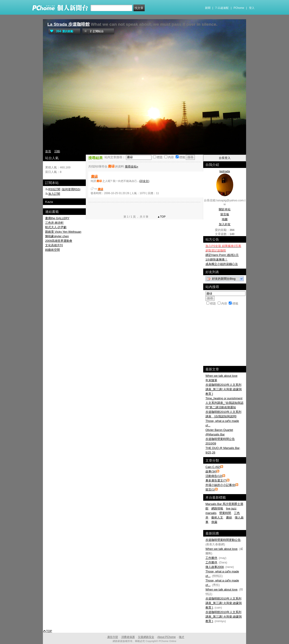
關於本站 (225, 209)
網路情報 (217, 508)
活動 (57, 151)
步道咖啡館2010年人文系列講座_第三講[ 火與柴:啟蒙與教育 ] (224, 389)
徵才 (182, 637)
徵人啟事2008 (215, 567)
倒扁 (214, 522)
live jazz (231, 508)
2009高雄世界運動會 (59, 241)
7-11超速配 (222, 8)
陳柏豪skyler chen (57, 236)
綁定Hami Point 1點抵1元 (222, 255)
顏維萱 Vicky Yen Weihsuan (63, 232)
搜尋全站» (132, 166)
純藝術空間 (52, 250)
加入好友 (225, 224)
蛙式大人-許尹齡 (56, 227)
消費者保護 (128, 637)
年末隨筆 (211, 380)
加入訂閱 (54, 194)
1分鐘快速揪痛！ (217, 259)
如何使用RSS (71, 189)
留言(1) (210, 489)
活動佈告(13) (214, 476)
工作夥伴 (211, 558)
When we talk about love (221, 376)
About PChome (167, 637)
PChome (239, 8)
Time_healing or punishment (224, 398)
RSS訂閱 (54, 189)
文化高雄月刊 (54, 245)
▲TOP (161, 217)
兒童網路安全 (146, 637)
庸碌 (229, 517)
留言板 (225, 214)
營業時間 (225, 513)
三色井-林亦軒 (54, 223)
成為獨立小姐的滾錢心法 (222, 264)
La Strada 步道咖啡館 (69, 24)
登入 (252, 8)
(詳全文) (144, 181)
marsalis (211, 513)
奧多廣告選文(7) (216, 480)
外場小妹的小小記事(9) (220, 485)
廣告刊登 (113, 637)
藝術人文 (217, 517)
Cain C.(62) (213, 467)
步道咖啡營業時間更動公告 (223, 540)
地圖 (225, 219)
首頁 (48, 151)
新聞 (208, 8)
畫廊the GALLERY (57, 218)
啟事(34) (211, 471)
